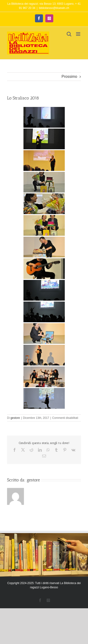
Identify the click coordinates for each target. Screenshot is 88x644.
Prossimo (69, 77)
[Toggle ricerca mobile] (69, 34)
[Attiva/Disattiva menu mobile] (78, 34)
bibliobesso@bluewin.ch (54, 8)
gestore (15, 418)
